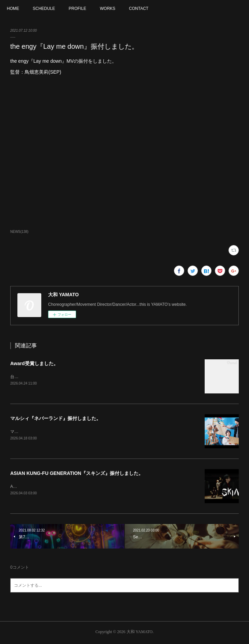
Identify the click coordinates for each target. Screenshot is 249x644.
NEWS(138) (19, 232)
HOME (13, 9)
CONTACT (139, 9)
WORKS (108, 9)
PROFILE (77, 9)
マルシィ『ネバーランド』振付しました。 (56, 419)
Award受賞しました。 (34, 363)
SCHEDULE (44, 9)
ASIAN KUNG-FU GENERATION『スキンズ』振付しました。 (77, 474)
